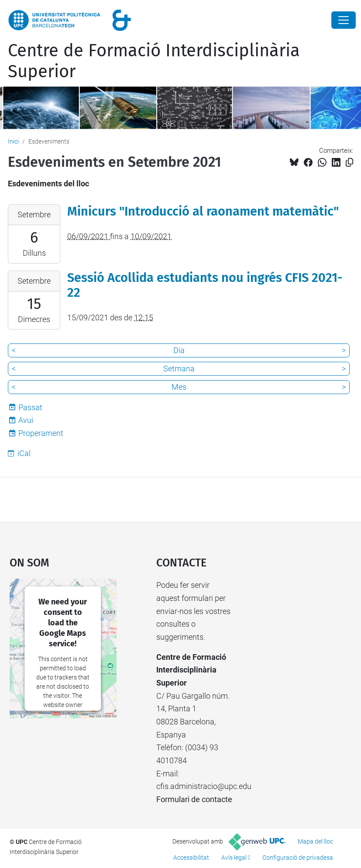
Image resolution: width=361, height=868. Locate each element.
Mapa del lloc (315, 841)
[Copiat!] (349, 163)
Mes (179, 387)
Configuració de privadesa (298, 858)
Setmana (179, 369)
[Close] (344, 20)
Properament (41, 433)
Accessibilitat (191, 858)
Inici (13, 141)
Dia (179, 350)
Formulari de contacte (194, 799)
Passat (30, 407)
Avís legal (234, 858)
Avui (26, 420)
